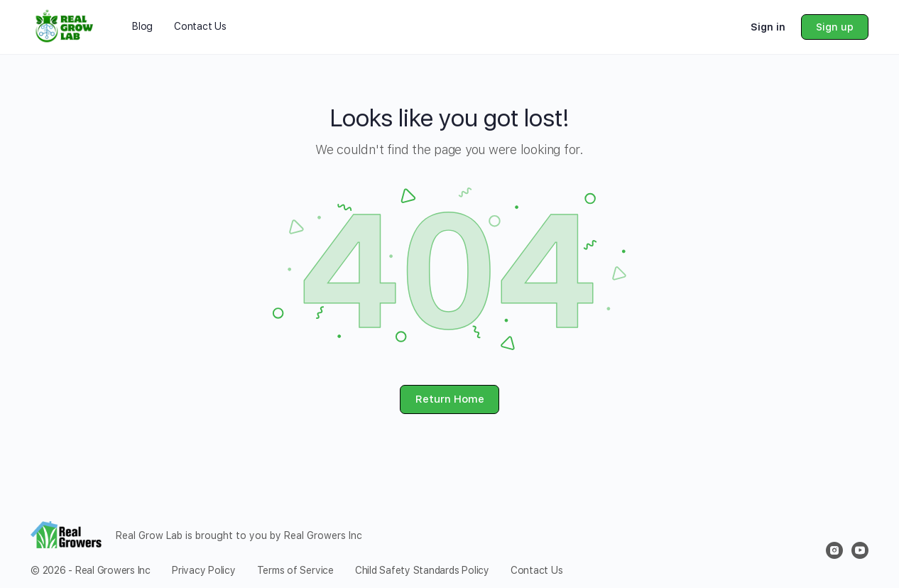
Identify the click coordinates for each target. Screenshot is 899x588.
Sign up (835, 27)
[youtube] (860, 550)
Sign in (768, 27)
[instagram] (834, 550)
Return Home (450, 399)
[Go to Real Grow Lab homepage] (65, 26)
